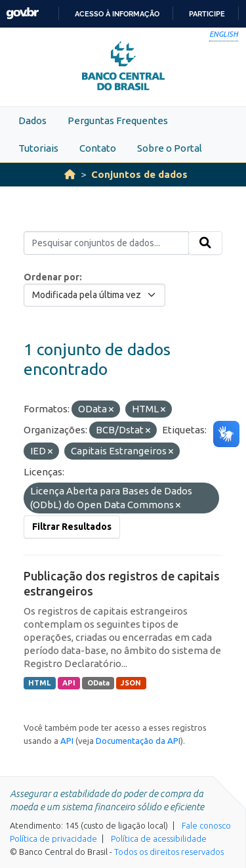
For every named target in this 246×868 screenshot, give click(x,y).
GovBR (22, 13)
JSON (131, 683)
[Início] (70, 174)
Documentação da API (138, 741)
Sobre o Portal (170, 148)
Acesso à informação (117, 14)
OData (98, 683)
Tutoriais (38, 148)
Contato (98, 148)
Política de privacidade (53, 838)
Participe (207, 14)
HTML (39, 683)
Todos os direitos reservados (169, 852)
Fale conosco (206, 825)
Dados (32, 120)
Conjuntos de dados (139, 174)
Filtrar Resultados (72, 527)
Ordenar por (51, 277)
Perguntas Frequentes (118, 120)
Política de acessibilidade (159, 838)
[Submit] (205, 243)
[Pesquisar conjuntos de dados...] (106, 243)
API (69, 683)
